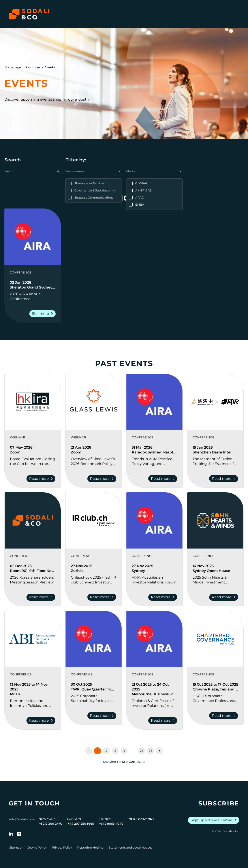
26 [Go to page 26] (150, 751)
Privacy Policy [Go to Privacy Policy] (62, 847)
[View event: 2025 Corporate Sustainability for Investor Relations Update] (94, 639)
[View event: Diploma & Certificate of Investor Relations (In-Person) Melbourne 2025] (154, 639)
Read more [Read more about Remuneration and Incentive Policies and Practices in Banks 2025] (42, 721)
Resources (33, 67)
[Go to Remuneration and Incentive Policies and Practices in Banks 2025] (33, 703)
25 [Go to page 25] (142, 751)
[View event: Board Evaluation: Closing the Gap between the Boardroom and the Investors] (33, 402)
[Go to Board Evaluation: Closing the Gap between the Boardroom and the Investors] (33, 461)
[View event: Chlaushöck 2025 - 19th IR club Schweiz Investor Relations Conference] (94, 520)
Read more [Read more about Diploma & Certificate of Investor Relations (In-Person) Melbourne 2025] (164, 721)
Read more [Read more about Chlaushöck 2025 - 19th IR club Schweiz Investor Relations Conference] (103, 597)
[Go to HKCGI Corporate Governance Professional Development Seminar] (215, 698)
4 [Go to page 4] (124, 751)
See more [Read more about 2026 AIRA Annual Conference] (43, 314)
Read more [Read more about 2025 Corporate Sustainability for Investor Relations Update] (103, 716)
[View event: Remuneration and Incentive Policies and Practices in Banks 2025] (33, 639)
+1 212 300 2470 (51, 824)
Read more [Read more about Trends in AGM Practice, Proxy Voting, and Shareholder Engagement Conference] (164, 479)
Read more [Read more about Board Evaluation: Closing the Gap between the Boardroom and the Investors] (42, 479)
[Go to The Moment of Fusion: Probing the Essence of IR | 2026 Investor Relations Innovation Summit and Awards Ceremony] (215, 461)
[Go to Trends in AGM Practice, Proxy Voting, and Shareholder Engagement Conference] (154, 461)
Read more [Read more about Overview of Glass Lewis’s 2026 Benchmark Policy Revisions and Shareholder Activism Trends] (103, 479)
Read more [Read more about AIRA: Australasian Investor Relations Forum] (164, 597)
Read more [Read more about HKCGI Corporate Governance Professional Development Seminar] (225, 716)
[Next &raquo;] (159, 751)
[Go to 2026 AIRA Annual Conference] (33, 296)
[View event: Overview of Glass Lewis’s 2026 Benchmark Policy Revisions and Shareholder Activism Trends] (94, 402)
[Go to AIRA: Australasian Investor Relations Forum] (154, 580)
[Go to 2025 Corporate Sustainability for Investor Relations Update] (94, 698)
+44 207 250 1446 (81, 824)
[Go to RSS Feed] (19, 834)
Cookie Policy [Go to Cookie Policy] (37, 847)
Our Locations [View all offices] (141, 819)
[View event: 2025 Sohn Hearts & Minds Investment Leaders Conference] (215, 520)
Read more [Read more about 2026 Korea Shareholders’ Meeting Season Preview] (42, 597)
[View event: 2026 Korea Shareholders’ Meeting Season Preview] (33, 520)
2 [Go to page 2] (106, 751)
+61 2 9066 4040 (111, 824)
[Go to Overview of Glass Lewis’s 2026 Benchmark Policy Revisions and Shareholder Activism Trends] (94, 461)
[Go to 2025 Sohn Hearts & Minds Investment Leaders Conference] (215, 580)
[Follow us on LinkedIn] (11, 834)
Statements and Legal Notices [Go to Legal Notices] (131, 847)
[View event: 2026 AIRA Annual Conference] (33, 237)
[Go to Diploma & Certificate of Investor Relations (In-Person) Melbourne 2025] (154, 703)
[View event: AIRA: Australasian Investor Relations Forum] (154, 520)
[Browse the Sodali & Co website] (29, 14)
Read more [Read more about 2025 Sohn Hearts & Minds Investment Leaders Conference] (225, 597)
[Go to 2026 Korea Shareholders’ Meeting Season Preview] (33, 580)
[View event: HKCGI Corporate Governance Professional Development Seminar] (215, 639)
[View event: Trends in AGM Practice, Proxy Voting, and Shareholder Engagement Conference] (154, 402)
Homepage (13, 67)
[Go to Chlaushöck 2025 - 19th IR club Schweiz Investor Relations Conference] (94, 580)
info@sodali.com (22, 819)
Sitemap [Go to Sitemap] (15, 847)
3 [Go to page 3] (115, 751)
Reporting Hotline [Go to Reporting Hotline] (90, 847)
